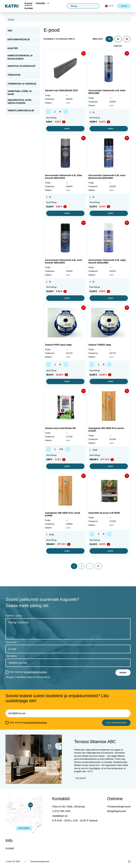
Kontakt (29, 8)
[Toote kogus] (55, 112)
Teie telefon (11, 656)
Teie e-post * (12, 642)
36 (127, 39)
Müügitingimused (116, 811)
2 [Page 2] (82, 566)
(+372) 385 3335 (61, 811)
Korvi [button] (65, 129)
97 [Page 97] (98, 566)
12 (109, 39)
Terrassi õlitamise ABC (95, 742)
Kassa (124, 6)
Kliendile (41, 3)
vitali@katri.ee (60, 816)
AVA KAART (24, 828)
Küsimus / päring (14, 616)
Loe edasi (80, 778)
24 (118, 39)
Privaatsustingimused (119, 807)
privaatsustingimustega (35, 672)
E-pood (28, 3)
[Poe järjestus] (122, 46)
